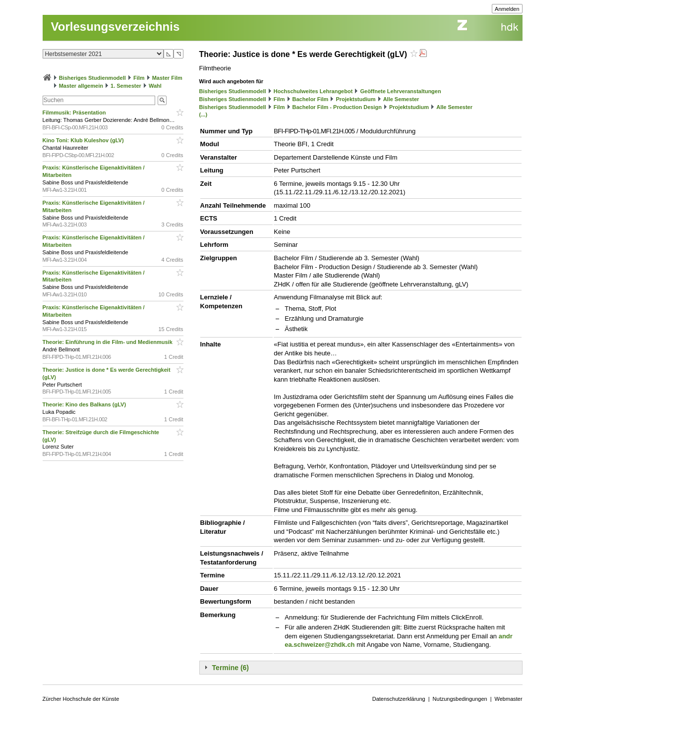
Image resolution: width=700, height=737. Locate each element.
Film (139, 78)
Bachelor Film (311, 99)
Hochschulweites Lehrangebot (313, 91)
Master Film (167, 78)
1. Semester (126, 86)
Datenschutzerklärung (399, 699)
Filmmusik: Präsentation (75, 113)
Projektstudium (355, 99)
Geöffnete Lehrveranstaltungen (400, 91)
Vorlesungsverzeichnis (116, 27)
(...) (204, 114)
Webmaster (509, 699)
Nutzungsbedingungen (460, 699)
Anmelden (507, 9)
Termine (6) (231, 668)
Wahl (155, 86)
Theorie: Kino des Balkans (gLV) (85, 404)
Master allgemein (81, 86)
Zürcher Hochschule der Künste (81, 699)
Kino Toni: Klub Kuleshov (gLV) (84, 140)
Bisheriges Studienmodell (92, 78)
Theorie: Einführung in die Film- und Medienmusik (108, 342)
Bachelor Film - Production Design (337, 107)
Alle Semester (401, 99)
